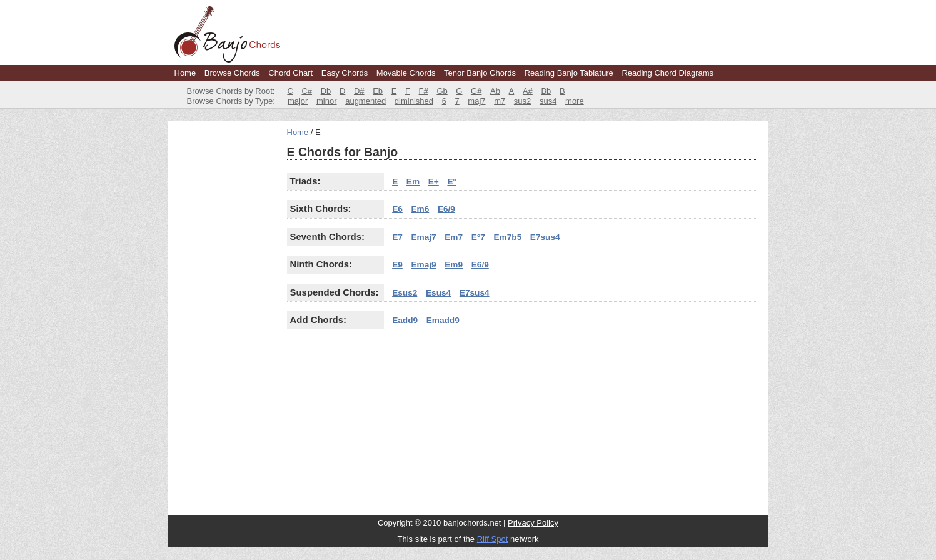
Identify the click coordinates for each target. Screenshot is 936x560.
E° (452, 182)
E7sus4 (545, 237)
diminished (414, 101)
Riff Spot (493, 539)
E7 (397, 237)
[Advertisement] (224, 315)
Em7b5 (507, 237)
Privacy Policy (533, 523)
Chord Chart (290, 73)
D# (359, 91)
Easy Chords (345, 73)
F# (424, 91)
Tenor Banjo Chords (480, 73)
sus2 (522, 101)
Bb (546, 91)
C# (307, 91)
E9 (397, 265)
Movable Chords (406, 73)
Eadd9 (405, 320)
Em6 (420, 209)
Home (185, 73)
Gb (442, 91)
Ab (495, 91)
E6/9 (446, 209)
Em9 (454, 265)
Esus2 (405, 293)
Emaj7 (423, 237)
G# (476, 91)
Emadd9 (443, 320)
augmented (365, 101)
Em (413, 182)
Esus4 (438, 293)
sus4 (548, 101)
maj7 (476, 101)
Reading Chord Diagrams (667, 73)
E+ (434, 182)
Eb (378, 91)
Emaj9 (423, 265)
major (298, 101)
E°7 (478, 237)
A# (528, 91)
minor (327, 101)
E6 (397, 209)
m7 (500, 101)
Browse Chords (232, 73)
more (575, 101)
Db (326, 91)
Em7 (454, 237)
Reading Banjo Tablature (569, 73)
